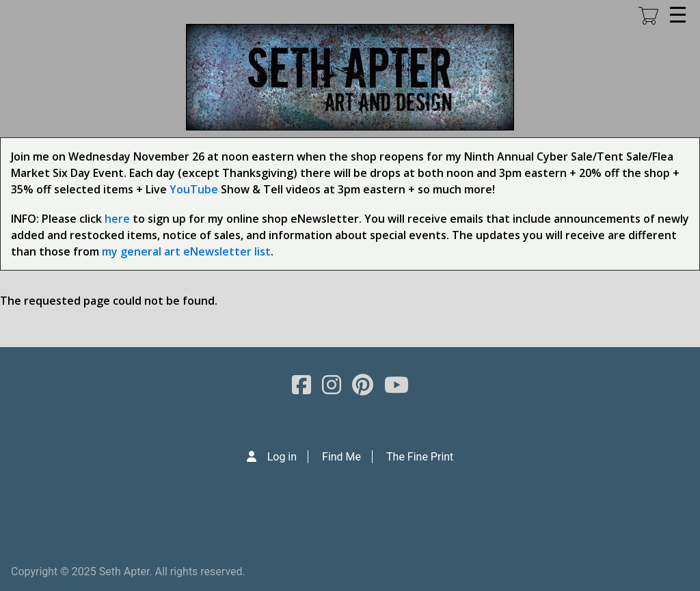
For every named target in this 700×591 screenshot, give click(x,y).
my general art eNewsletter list (186, 251)
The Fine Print (420, 457)
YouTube (194, 189)
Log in (282, 457)
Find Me (341, 457)
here (117, 219)
